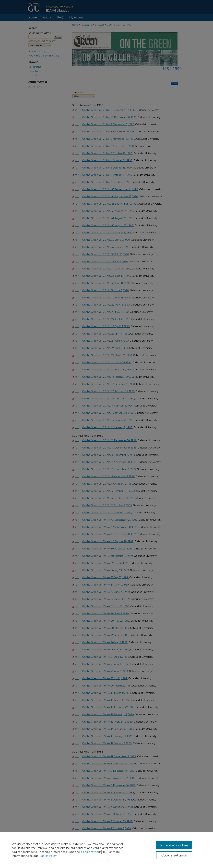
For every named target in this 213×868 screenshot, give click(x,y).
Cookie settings (91, 852)
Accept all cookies (174, 845)
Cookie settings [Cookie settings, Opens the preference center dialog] (174, 855)
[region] (106, 850)
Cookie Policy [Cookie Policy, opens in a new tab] (48, 856)
